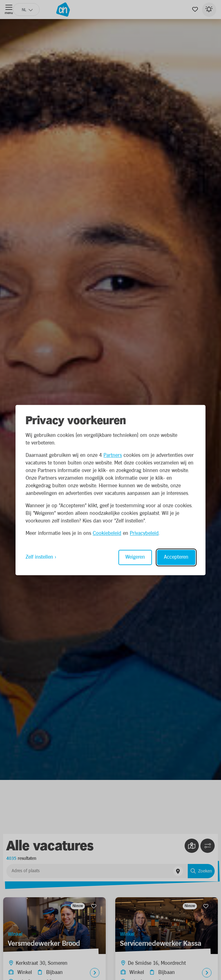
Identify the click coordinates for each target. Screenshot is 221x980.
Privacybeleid (144, 533)
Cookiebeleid (107, 533)
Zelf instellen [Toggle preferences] (39, 557)
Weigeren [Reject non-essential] (135, 557)
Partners (113, 455)
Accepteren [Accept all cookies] (176, 557)
